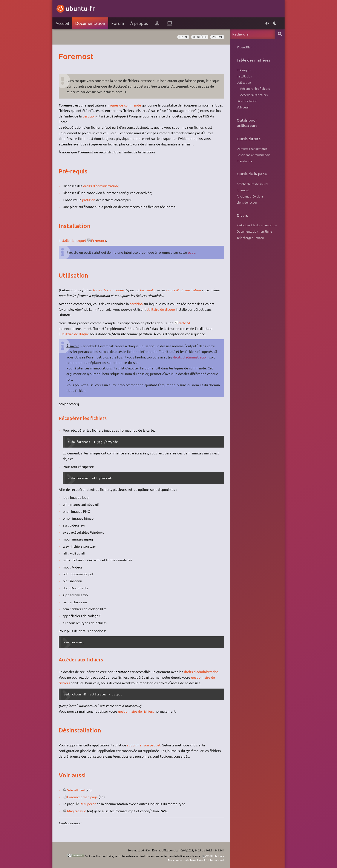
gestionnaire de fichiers (136, 711)
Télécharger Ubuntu (250, 238)
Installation (244, 76)
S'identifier (244, 47)
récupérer (200, 37)
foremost (99, 240)
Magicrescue (77, 811)
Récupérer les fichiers (255, 88)
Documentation (90, 23)
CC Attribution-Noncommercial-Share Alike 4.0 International (196, 858)
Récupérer (88, 804)
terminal (146, 290)
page (192, 252)
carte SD (185, 323)
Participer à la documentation (257, 225)
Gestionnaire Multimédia (254, 155)
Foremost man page (82, 797)
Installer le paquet (72, 240)
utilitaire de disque (161, 309)
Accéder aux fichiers (254, 95)
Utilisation (244, 82)
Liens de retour (247, 202)
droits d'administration (100, 186)
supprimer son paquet (144, 745)
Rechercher (280, 34)
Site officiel (76, 790)
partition (89, 116)
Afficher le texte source (253, 184)
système (217, 37)
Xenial (183, 37)
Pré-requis (244, 70)
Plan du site (245, 161)
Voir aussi (243, 107)
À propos (139, 23)
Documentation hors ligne (254, 231)
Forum (118, 23)
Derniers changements (252, 148)
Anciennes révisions (250, 196)
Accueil (62, 23)
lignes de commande (125, 105)
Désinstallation (247, 101)
